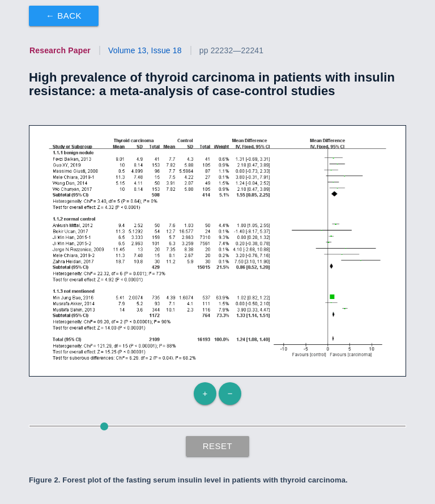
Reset (218, 446)
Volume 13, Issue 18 (145, 50)
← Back (64, 16)
